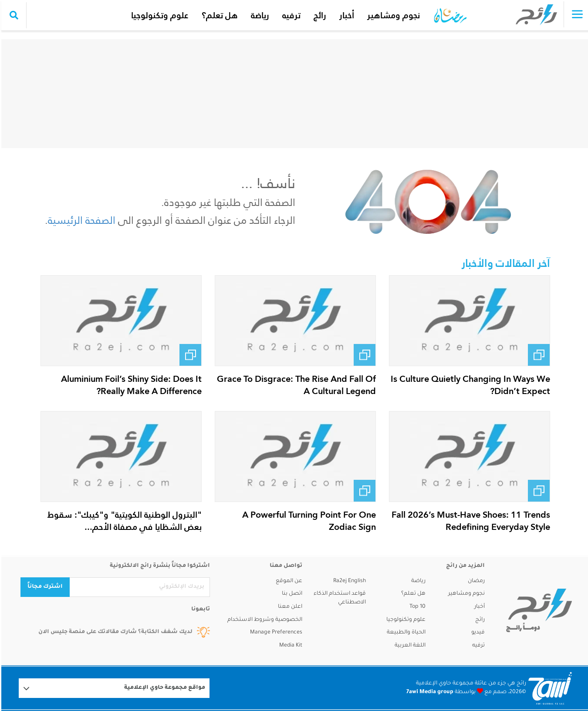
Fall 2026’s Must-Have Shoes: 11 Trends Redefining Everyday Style (470, 521)
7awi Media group (429, 692)
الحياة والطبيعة (405, 633)
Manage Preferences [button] (275, 633)
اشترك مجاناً (44, 587)
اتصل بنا (291, 594)
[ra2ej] (538, 610)
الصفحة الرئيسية (80, 220)
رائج (319, 15)
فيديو (477, 633)
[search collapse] (13, 15)
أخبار (345, 15)
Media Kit (289, 646)
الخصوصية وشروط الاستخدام (264, 620)
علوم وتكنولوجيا (159, 15)
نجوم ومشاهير (392, 15)
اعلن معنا (289, 607)
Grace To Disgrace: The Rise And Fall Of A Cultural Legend (295, 385)
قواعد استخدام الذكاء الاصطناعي (338, 598)
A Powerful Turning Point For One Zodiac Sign (308, 521)
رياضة (259, 15)
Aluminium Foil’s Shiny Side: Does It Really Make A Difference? (130, 385)
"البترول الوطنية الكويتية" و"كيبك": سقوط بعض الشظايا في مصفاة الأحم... (123, 521)
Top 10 (416, 607)
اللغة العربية (409, 646)
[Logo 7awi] (549, 688)
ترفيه (290, 15)
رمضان (475, 581)
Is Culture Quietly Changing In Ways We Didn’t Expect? (469, 385)
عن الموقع (288, 581)
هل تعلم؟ (218, 15)
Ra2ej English (348, 581)
